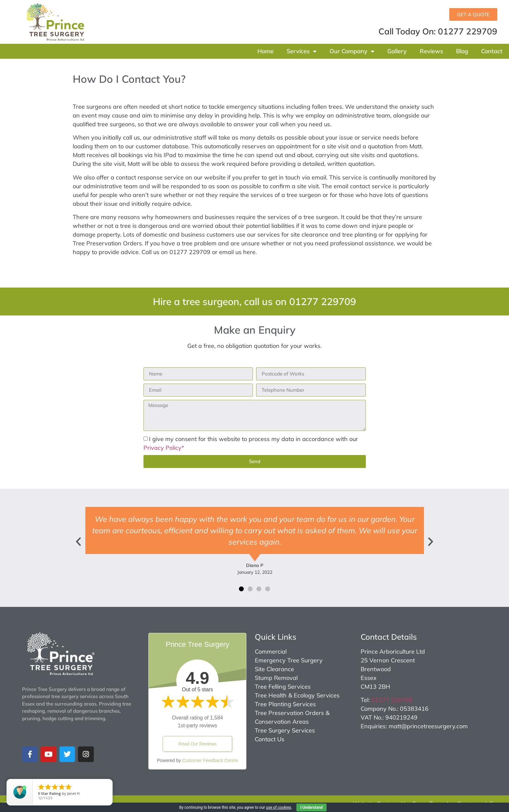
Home (266, 51)
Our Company (352, 51)
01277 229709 (392, 700)
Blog (462, 51)
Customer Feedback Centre (210, 760)
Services (302, 51)
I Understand (311, 807)
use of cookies (279, 807)
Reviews (431, 51)
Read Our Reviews (198, 744)
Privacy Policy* (164, 448)
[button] (78, 541)
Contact (492, 51)
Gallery (397, 51)
